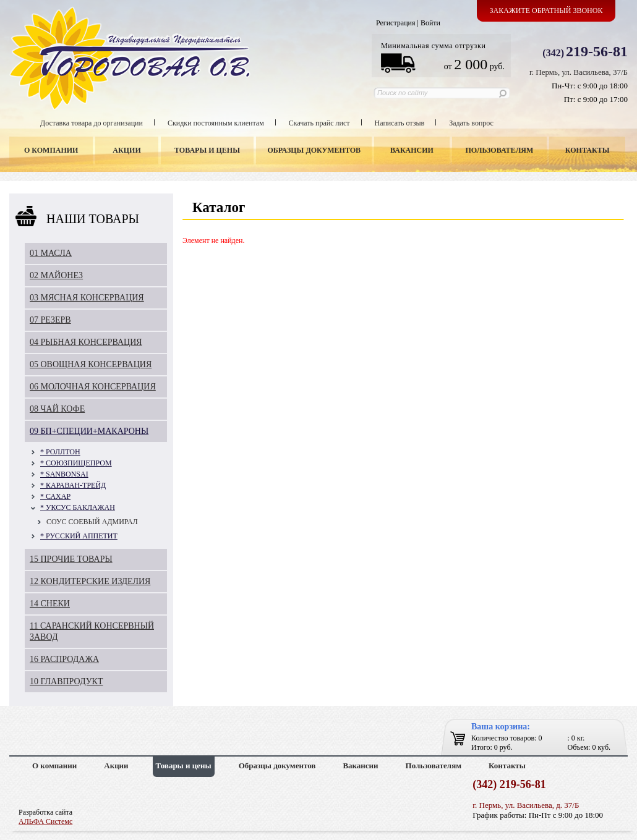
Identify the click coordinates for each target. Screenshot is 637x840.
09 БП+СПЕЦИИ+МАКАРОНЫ (89, 431)
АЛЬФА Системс (45, 821)
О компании (51, 150)
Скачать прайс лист (319, 123)
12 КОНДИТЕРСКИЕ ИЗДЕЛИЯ (90, 581)
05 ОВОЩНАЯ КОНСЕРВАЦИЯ (91, 364)
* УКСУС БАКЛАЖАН (78, 507)
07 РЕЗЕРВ (50, 320)
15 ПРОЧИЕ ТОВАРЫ (71, 559)
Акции (126, 150)
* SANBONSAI (64, 474)
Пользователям (500, 150)
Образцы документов (314, 150)
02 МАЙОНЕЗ (56, 275)
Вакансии (412, 150)
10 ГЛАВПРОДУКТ (66, 681)
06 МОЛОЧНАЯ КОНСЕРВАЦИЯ (93, 387)
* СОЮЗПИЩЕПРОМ (76, 463)
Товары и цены (207, 150)
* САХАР (55, 496)
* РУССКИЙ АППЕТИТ (79, 536)
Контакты (588, 150)
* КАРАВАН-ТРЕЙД (73, 485)
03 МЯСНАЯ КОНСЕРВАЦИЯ (87, 298)
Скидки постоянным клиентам (216, 123)
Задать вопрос (471, 123)
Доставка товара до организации (92, 123)
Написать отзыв (400, 123)
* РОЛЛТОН (60, 452)
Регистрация (396, 23)
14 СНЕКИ (50, 604)
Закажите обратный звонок (546, 11)
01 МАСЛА (51, 253)
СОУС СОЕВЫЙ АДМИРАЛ (92, 522)
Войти (430, 23)
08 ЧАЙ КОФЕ (57, 409)
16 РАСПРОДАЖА (64, 659)
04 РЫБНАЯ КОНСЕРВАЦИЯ (86, 342)
